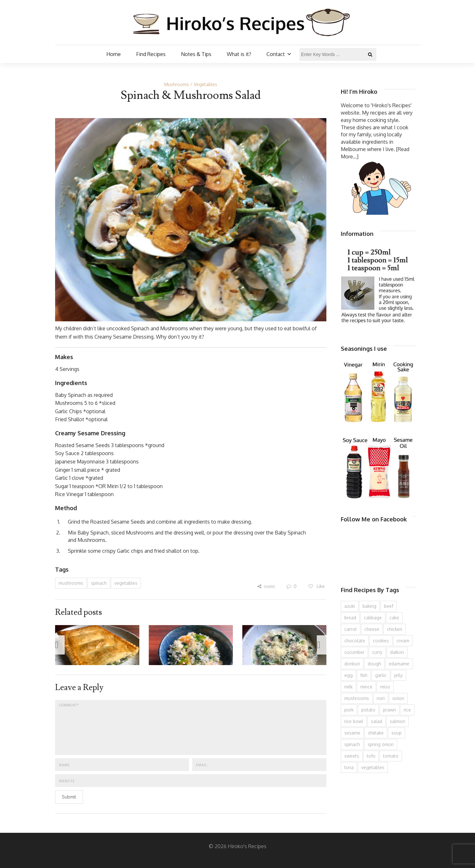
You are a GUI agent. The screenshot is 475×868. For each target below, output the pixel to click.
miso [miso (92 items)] (385, 687)
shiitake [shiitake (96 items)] (376, 733)
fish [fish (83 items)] (364, 675)
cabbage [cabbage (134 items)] (373, 618)
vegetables (126, 583)
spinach (99, 583)
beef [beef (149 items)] (389, 606)
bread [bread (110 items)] (350, 618)
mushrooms (71, 583)
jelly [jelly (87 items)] (398, 675)
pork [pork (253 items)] (349, 710)
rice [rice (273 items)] (407, 710)
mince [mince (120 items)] (366, 687)
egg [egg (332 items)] (348, 675)
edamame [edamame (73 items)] (399, 664)
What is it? (239, 54)
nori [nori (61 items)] (381, 698)
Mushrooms (177, 84)
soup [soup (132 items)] (397, 733)
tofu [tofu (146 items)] (371, 756)
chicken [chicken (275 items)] (395, 629)
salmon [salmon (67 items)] (397, 721)
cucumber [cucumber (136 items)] (354, 652)
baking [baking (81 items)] (369, 606)
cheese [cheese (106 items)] (372, 629)
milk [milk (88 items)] (348, 687)
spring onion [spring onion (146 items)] (381, 744)
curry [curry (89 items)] (377, 652)
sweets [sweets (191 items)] (352, 756)
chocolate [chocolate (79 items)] (355, 641)
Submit (69, 797)
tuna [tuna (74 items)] (349, 767)
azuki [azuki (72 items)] (350, 606)
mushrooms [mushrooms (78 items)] (357, 698)
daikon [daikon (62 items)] (397, 652)
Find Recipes (151, 54)
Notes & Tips (196, 54)
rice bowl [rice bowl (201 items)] (354, 721)
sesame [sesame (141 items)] (352, 733)
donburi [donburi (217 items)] (352, 664)
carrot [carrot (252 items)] (351, 629)
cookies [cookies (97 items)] (381, 641)
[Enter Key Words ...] (338, 54)
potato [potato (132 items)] (368, 710)
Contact (279, 54)
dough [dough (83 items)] (374, 664)
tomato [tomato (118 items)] (391, 756)
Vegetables (205, 84)
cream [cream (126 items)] (403, 641)
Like (316, 586)
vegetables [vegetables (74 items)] (373, 767)
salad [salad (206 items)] (377, 721)
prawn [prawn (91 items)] (389, 710)
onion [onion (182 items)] (398, 698)
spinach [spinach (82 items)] (352, 744)
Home (114, 54)
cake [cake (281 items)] (394, 618)
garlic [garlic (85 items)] (381, 675)
